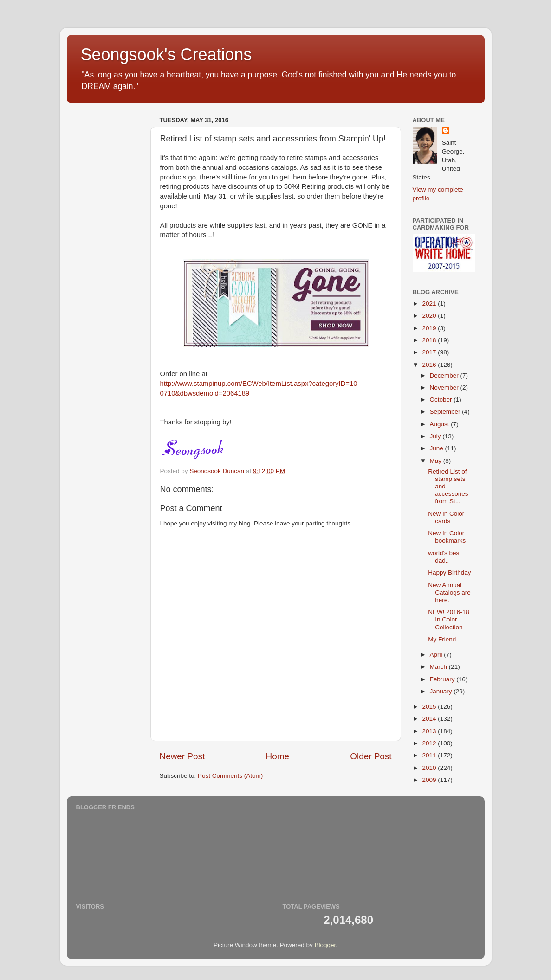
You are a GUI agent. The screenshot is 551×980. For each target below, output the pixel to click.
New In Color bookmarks (447, 537)
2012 (430, 743)
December (445, 375)
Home (278, 756)
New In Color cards (446, 517)
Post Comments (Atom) (230, 776)
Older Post (371, 756)
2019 (430, 328)
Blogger (325, 945)
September (446, 412)
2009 (430, 780)
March (439, 667)
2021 (430, 304)
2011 (430, 755)
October (442, 400)
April (437, 655)
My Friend (442, 639)
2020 (430, 316)
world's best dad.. (444, 557)
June (438, 448)
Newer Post (182, 756)
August (441, 424)
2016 (430, 365)
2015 (430, 707)
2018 (430, 340)
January (442, 691)
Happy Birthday (449, 573)
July (436, 436)
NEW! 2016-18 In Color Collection (449, 619)
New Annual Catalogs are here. (449, 592)
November (445, 388)
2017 (430, 352)
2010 (430, 768)
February (443, 679)
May (437, 461)
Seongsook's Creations (166, 54)
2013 (430, 731)
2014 (430, 719)
